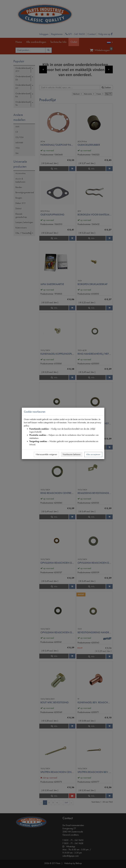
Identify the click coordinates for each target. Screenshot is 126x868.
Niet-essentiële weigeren (46, 454)
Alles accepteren (93, 454)
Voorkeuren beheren (72, 454)
